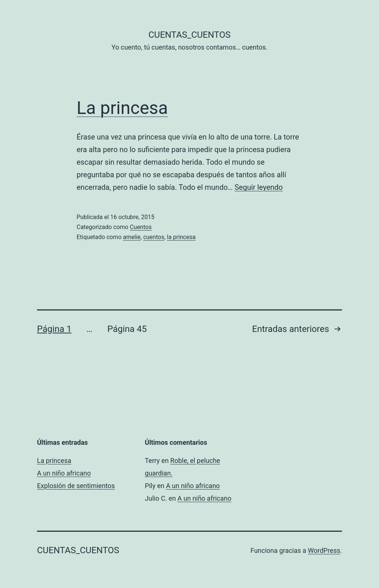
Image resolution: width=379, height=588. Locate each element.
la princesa (181, 237)
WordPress (324, 550)
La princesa (122, 108)
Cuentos (141, 227)
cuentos (154, 237)
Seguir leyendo (259, 187)
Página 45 (127, 329)
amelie (132, 237)
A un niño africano (64, 473)
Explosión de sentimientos (76, 486)
